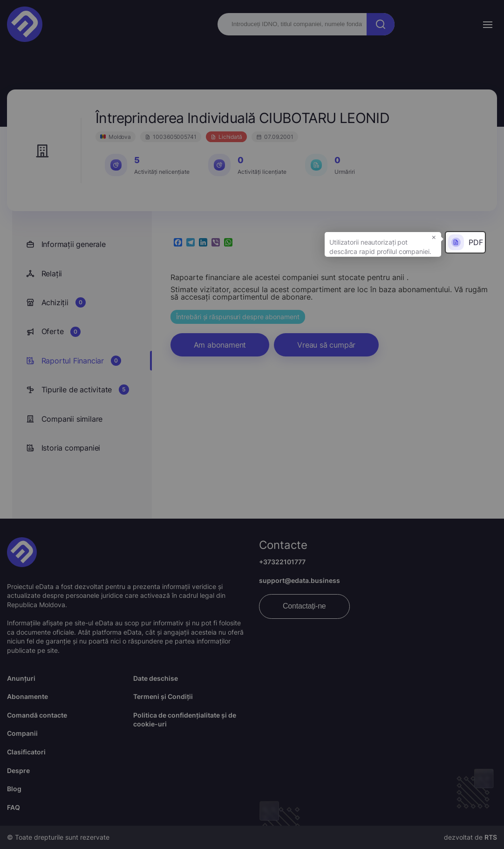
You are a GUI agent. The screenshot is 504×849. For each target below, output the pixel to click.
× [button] (434, 237)
